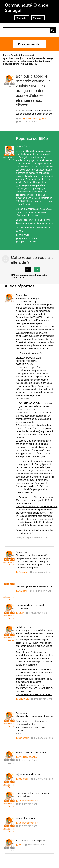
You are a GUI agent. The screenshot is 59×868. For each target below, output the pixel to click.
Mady (21, 613)
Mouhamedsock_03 (28, 801)
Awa (44, 118)
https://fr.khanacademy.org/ (33, 513)
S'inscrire (38, 18)
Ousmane (23, 572)
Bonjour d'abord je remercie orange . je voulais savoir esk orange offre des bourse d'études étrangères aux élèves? (33, 91)
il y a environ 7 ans (28, 238)
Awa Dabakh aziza (28, 757)
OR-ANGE (24, 699)
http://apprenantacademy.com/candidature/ (37, 507)
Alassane (23, 591)
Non (28, 269)
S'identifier (22, 18)
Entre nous (31, 118)
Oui (37, 269)
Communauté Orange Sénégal (27, 8)
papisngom (24, 738)
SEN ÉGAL (24, 235)
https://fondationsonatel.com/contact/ (34, 694)
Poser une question (30, 44)
